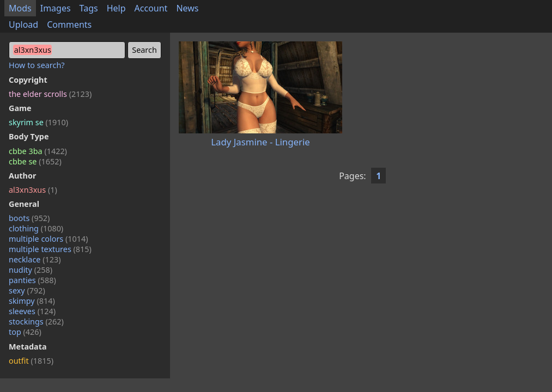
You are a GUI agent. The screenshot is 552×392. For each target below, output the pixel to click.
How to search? (37, 65)
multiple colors (48, 239)
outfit (31, 361)
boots (29, 218)
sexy (27, 290)
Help (116, 8)
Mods (20, 8)
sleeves (32, 311)
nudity (31, 270)
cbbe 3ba (38, 151)
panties (32, 280)
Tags (89, 8)
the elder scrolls (50, 94)
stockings (36, 321)
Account (151, 8)
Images (56, 8)
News (187, 8)
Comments (69, 24)
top (25, 332)
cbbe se (35, 161)
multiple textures (50, 249)
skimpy (32, 301)
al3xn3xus (33, 190)
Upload (23, 24)
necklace (35, 259)
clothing (36, 228)
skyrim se (38, 122)
